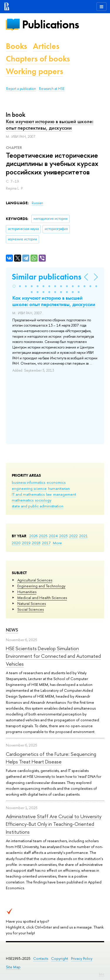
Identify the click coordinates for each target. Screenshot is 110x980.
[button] (14, 286)
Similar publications (46, 277)
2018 (36, 543)
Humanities (27, 592)
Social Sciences (31, 609)
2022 (73, 536)
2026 (33, 536)
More (57, 543)
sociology (43, 500)
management (65, 494)
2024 (53, 536)
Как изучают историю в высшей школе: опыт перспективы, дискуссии (50, 125)
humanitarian (59, 488)
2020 (16, 543)
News (12, 630)
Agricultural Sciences (35, 580)
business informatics (28, 482)
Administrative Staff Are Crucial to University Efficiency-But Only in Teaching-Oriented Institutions (54, 824)
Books (16, 46)
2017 (46, 543)
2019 (26, 543)
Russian (37, 203)
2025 (43, 536)
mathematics (23, 500)
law (49, 494)
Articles (46, 46)
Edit (101, 974)
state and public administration (38, 506)
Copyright (60, 958)
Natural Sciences (32, 603)
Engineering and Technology (41, 586)
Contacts (41, 958)
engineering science (29, 488)
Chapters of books (38, 59)
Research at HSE (52, 89)
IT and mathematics (28, 494)
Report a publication (21, 89)
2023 (64, 536)
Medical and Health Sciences (42, 598)
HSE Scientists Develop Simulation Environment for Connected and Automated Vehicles (53, 656)
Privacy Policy (82, 958)
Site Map (13, 967)
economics (56, 482)
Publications (50, 24)
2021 (83, 536)
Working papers (34, 71)
